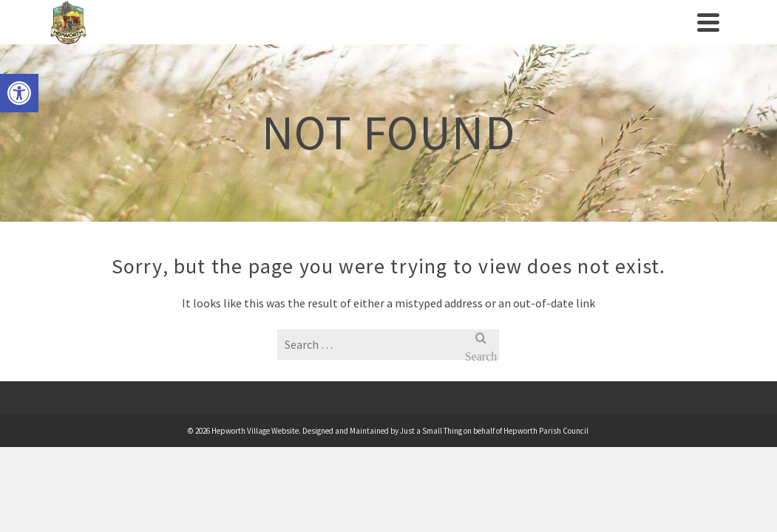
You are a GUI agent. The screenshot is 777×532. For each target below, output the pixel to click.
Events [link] (304, 37)
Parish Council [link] (148, 37)
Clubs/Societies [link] (387, 28)
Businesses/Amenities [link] (513, 28)
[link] (19, 93)
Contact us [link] (663, 37)
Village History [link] (230, 37)
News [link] (607, 37)
